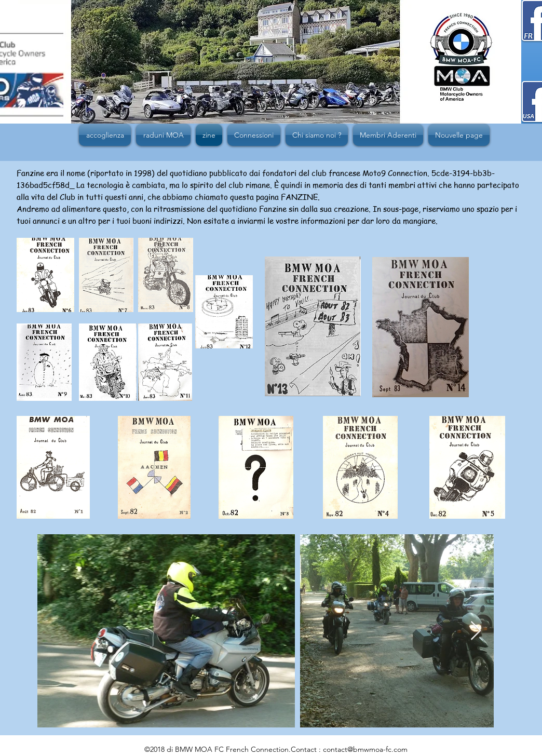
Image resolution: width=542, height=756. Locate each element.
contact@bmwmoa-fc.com (365, 749)
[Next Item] (476, 631)
